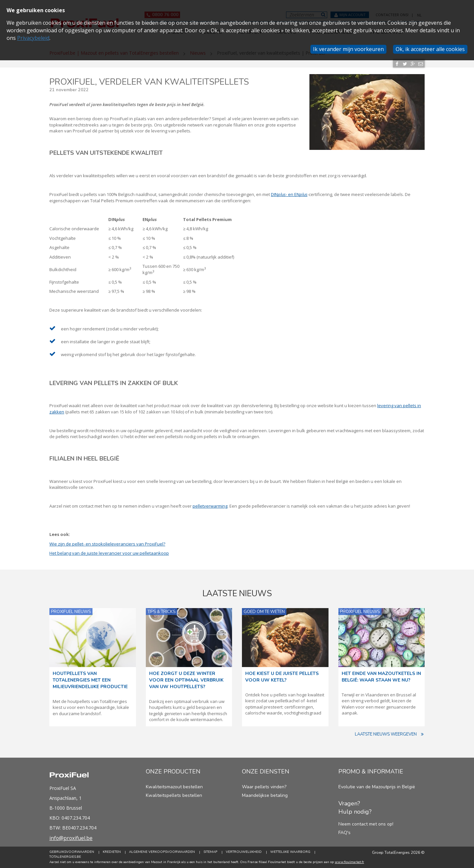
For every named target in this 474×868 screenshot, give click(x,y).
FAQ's (344, 833)
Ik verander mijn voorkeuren (348, 49)
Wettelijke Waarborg (291, 852)
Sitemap (211, 852)
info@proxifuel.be (71, 838)
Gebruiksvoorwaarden (72, 852)
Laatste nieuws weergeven (390, 734)
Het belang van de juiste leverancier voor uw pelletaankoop (109, 553)
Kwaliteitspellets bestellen (174, 795)
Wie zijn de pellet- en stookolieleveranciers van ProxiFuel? (107, 544)
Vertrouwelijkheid (244, 852)
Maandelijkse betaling (265, 795)
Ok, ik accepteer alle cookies (430, 49)
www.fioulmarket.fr (349, 862)
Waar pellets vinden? (264, 787)
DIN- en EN (289, 194)
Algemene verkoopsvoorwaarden (162, 852)
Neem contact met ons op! (366, 824)
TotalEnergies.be (65, 857)
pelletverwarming (210, 506)
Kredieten (112, 852)
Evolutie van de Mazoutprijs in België (377, 787)
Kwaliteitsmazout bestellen (174, 787)
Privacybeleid (33, 38)
